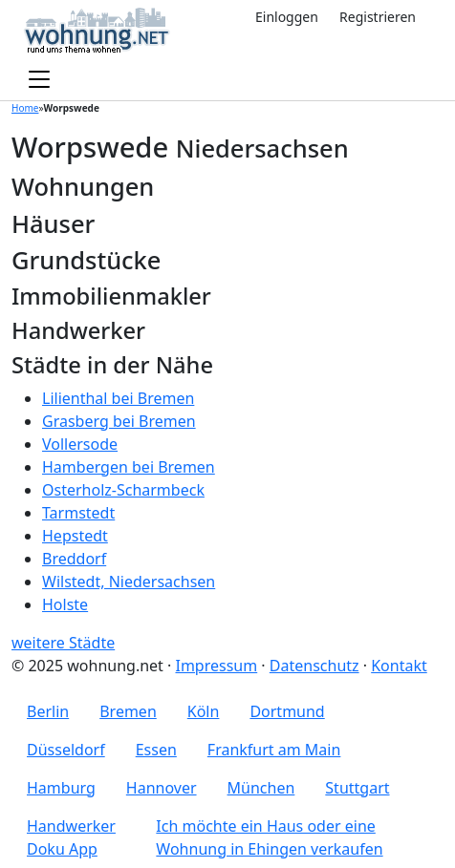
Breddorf (74, 559)
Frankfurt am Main (274, 750)
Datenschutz (314, 666)
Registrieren (378, 17)
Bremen (128, 711)
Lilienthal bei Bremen (118, 398)
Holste (65, 604)
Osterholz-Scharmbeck (123, 490)
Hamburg (61, 788)
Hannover (162, 788)
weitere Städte (63, 643)
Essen (156, 750)
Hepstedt (75, 536)
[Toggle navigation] (39, 80)
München (261, 788)
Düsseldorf (66, 750)
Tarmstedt (78, 513)
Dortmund (287, 711)
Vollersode (80, 444)
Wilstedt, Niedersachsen (129, 582)
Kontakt (399, 666)
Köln (204, 711)
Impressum (216, 666)
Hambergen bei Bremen (129, 467)
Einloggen (287, 17)
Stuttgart (357, 788)
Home (25, 108)
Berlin (48, 711)
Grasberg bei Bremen (119, 421)
